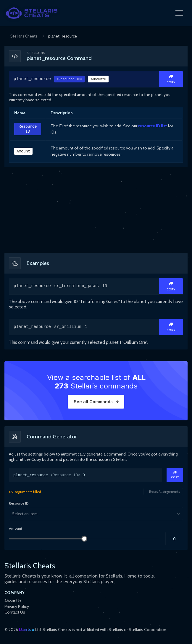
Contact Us (15, 612)
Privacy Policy (17, 606)
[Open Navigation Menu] (179, 13)
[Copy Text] (171, 79)
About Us (13, 601)
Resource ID (28, 129)
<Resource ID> (69, 80)
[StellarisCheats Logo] (32, 13)
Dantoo (26, 629)
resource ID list (153, 126)
